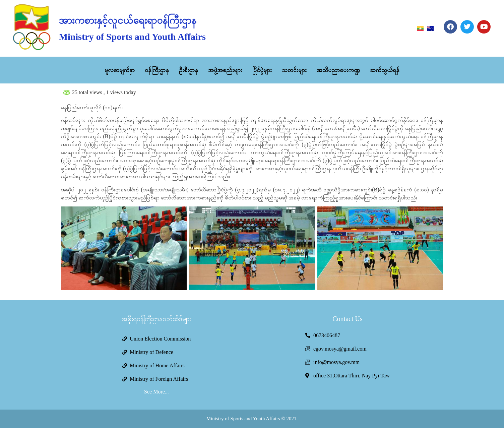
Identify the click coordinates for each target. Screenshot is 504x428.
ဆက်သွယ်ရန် (385, 70)
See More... (156, 392)
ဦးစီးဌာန (188, 70)
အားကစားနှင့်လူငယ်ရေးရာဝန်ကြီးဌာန (128, 20)
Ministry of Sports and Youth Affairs (132, 37)
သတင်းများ (294, 70)
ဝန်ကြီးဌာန (157, 70)
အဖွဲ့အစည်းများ (225, 70)
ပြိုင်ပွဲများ (262, 70)
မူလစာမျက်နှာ (120, 70)
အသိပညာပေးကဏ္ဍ (338, 70)
